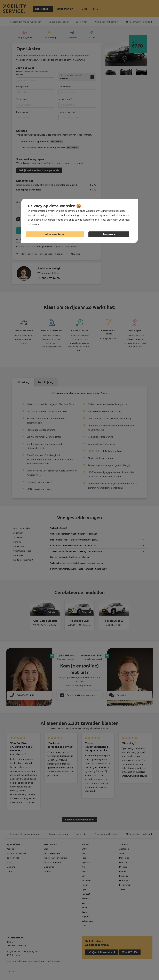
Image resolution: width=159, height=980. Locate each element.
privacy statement (108, 220)
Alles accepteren (55, 234)
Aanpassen (109, 234)
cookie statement (84, 220)
